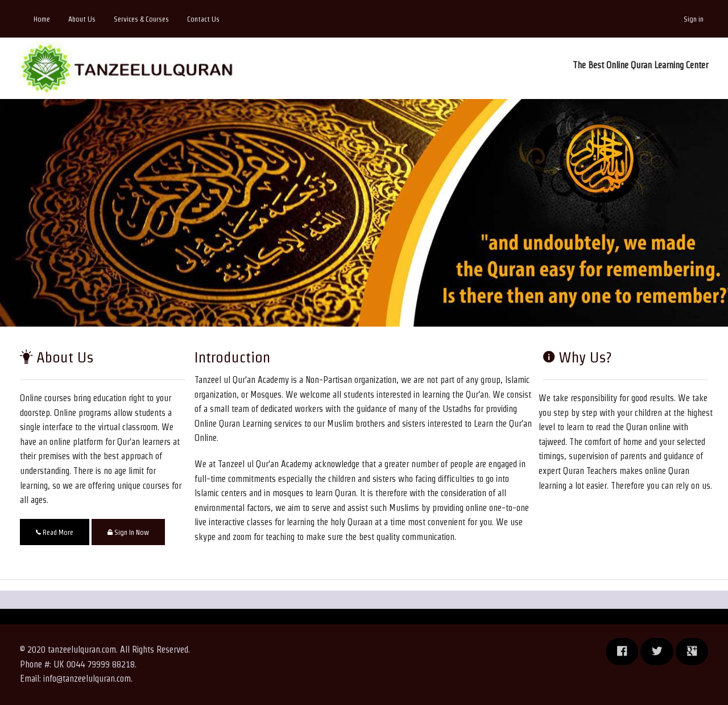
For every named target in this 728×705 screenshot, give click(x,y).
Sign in (694, 19)
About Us (82, 19)
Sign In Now (128, 532)
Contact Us (203, 19)
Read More (55, 532)
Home (42, 19)
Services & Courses (141, 19)
